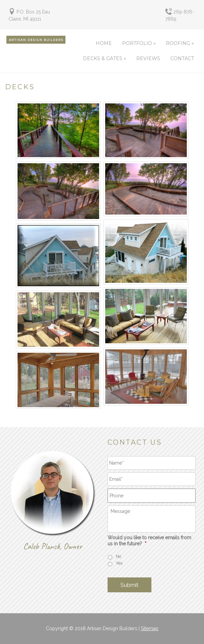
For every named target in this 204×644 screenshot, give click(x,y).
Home (104, 43)
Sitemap (150, 628)
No (119, 556)
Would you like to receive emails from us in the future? (149, 541)
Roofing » (180, 43)
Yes (119, 563)
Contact (182, 58)
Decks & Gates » (105, 58)
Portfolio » (139, 43)
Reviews (148, 58)
